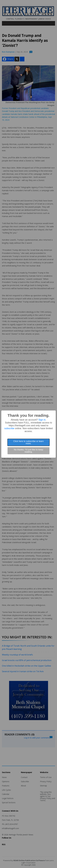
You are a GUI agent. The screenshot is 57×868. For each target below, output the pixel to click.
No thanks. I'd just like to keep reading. (29, 451)
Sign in (42, 420)
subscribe (9, 428)
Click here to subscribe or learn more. (28, 442)
